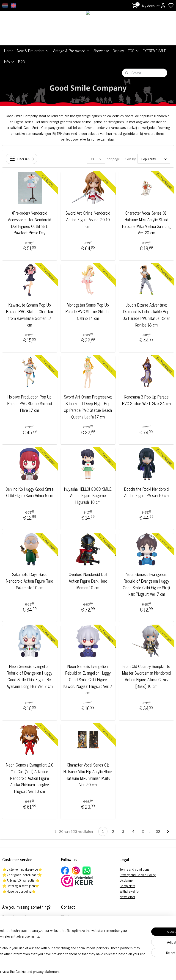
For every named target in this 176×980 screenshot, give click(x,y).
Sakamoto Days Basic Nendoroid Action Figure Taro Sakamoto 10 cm (30, 581)
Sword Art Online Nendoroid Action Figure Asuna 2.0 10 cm (88, 219)
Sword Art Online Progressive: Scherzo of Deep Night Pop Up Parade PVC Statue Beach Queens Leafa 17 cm (88, 407)
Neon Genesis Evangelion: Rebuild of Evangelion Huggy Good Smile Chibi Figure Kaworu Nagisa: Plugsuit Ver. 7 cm (88, 679)
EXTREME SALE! (155, 51)
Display (118, 51)
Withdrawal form (131, 891)
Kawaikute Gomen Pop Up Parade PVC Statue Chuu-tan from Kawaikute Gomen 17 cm (30, 315)
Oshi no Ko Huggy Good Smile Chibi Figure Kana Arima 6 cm (30, 492)
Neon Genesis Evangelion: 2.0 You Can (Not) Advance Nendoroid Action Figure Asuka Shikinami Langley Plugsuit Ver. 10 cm (30, 778)
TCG (133, 51)
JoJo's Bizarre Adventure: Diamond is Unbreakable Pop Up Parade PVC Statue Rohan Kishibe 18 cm (146, 315)
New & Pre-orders (33, 51)
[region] (58, 948)
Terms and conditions (135, 869)
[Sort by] (154, 159)
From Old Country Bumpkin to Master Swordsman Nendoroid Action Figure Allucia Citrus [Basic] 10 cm (146, 676)
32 (158, 831)
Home (9, 51)
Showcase (101, 51)
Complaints (127, 886)
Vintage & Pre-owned (71, 51)
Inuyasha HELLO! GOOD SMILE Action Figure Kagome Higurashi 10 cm (88, 496)
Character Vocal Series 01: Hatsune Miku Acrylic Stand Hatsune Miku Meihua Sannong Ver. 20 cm (146, 223)
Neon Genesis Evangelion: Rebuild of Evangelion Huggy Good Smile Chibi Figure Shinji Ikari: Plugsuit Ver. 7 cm (146, 584)
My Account (154, 6)
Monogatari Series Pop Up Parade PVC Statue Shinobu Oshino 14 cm (88, 311)
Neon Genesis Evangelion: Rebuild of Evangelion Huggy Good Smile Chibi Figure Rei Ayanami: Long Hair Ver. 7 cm (30, 676)
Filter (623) (22, 159)
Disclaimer (127, 880)
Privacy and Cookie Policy (138, 875)
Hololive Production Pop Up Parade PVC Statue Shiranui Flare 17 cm (30, 403)
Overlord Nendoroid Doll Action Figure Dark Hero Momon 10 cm (88, 581)
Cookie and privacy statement (73, 971)
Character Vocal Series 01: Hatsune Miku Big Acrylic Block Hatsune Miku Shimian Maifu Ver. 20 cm (88, 775)
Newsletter (127, 897)
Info (9, 62)
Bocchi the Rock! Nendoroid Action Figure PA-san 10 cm (146, 492)
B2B (22, 62)
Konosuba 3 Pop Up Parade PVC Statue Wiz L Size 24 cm (146, 400)
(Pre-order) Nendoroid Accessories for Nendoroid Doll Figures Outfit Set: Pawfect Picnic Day (30, 223)
